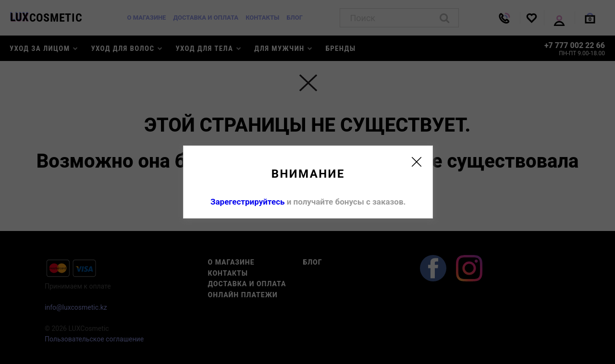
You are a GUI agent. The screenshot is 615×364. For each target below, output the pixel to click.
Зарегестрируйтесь (248, 202)
